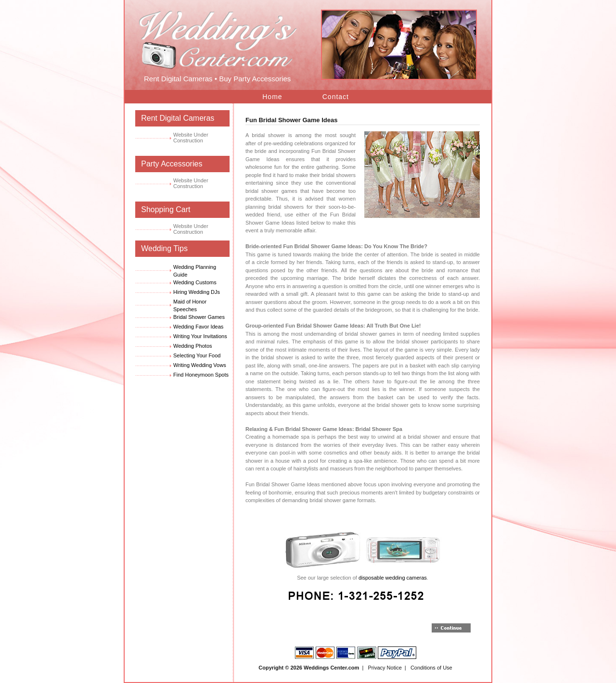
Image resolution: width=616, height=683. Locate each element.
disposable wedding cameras (393, 578)
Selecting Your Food (197, 355)
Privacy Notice (385, 668)
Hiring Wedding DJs (197, 292)
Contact (336, 97)
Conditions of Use (431, 668)
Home (272, 97)
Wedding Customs (195, 282)
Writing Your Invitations (200, 336)
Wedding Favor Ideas (198, 327)
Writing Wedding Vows (200, 365)
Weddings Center (325, 668)
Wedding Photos (193, 346)
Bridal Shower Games (199, 317)
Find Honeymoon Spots (201, 375)
